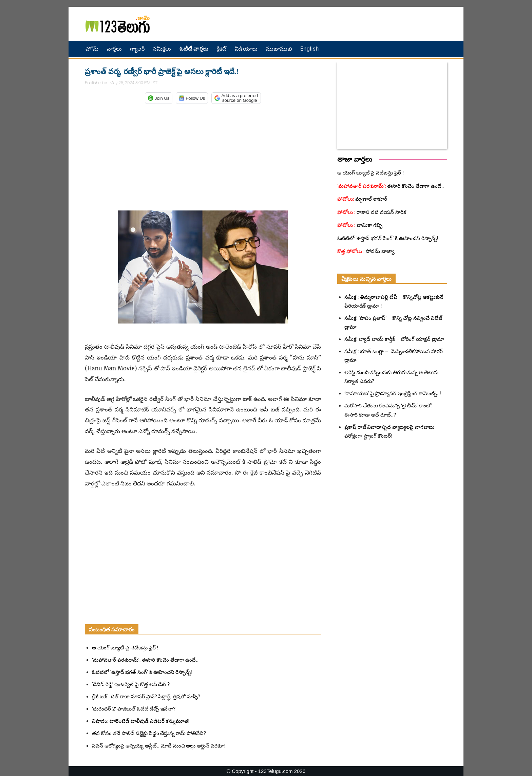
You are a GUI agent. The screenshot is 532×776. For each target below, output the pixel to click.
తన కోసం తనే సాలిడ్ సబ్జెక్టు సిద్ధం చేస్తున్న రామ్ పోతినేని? (149, 733)
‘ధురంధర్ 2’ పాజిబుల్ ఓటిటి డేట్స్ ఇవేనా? (134, 709)
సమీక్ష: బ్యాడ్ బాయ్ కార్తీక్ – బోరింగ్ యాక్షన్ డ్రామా (394, 339)
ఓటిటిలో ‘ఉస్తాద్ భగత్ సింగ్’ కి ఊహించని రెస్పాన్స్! (142, 672)
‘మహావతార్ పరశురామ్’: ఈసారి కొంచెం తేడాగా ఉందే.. (145, 660)
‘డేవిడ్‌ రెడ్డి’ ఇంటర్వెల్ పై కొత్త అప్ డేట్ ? (131, 684)
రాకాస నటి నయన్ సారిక (381, 212)
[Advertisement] (339, 24)
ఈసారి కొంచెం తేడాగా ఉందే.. (415, 186)
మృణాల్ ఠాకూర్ (371, 199)
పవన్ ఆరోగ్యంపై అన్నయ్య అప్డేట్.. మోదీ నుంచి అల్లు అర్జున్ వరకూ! (158, 746)
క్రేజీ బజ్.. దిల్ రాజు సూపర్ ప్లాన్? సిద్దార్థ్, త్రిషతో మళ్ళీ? (146, 697)
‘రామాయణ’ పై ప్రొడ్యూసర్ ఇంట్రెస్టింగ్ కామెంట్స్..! (393, 393)
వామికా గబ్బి (369, 225)
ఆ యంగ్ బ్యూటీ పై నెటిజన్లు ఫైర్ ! (125, 648)
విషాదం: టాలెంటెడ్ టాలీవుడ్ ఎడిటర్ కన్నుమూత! (141, 721)
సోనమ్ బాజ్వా (379, 251)
